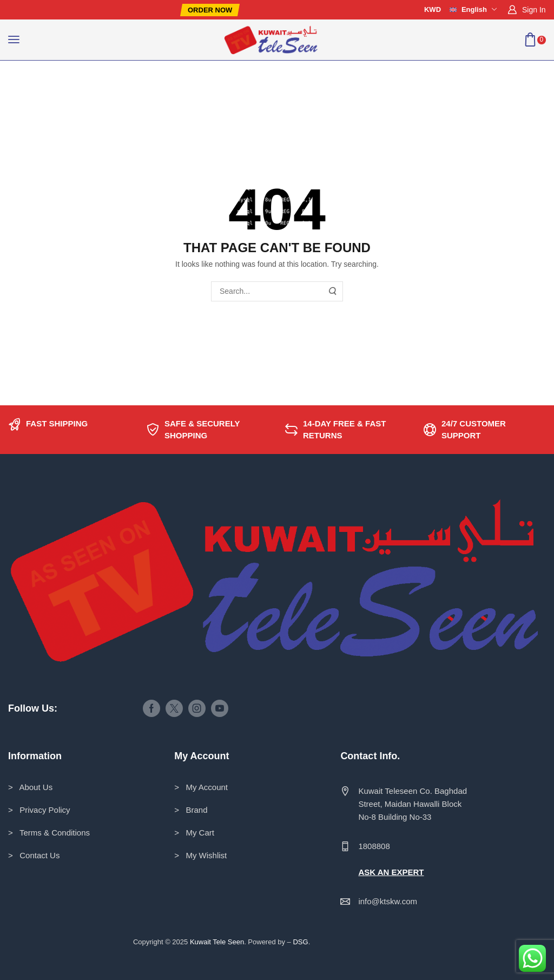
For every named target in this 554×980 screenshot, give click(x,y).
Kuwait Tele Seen (217, 942)
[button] (210, 10)
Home (33, 82)
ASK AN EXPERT (391, 872)
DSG (300, 942)
